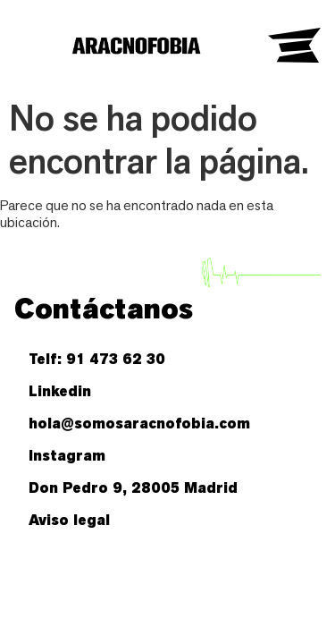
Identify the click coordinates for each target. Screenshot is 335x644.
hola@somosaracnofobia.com (139, 424)
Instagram (67, 456)
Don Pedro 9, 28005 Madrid (133, 488)
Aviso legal (69, 520)
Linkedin (60, 391)
